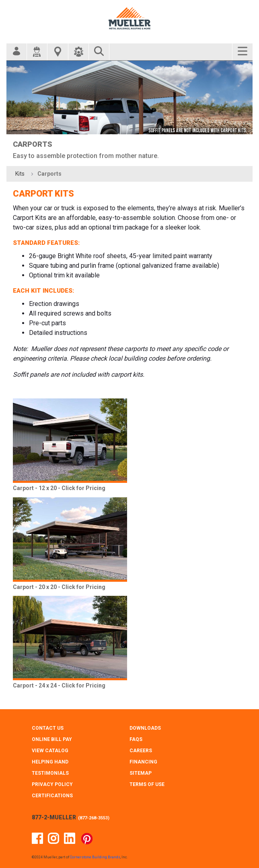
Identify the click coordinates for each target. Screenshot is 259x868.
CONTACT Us (48, 728)
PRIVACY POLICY (52, 784)
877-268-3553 (94, 818)
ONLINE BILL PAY (52, 739)
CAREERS (141, 751)
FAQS (136, 739)
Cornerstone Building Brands (95, 857)
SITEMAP (141, 773)
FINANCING (143, 762)
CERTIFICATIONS (52, 796)
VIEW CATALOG (50, 751)
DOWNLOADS (145, 728)
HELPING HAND (50, 762)
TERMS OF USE (147, 784)
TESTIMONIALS (50, 773)
